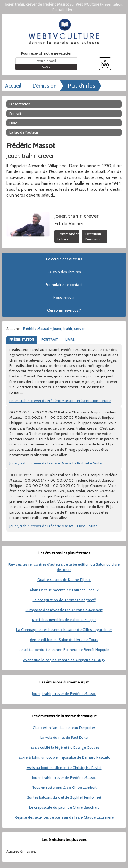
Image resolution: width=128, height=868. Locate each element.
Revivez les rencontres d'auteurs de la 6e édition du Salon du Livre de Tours (64, 567)
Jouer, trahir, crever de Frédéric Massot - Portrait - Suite (55, 463)
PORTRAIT (50, 340)
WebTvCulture (87, 4)
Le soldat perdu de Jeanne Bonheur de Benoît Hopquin (64, 649)
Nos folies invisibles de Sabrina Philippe (64, 620)
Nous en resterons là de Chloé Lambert (64, 787)
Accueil (13, 86)
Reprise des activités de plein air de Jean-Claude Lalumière (64, 817)
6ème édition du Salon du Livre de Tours (64, 640)
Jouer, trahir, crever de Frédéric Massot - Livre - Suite (53, 526)
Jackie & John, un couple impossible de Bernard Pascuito (64, 757)
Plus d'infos (82, 86)
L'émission (45, 86)
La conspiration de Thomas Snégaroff (64, 600)
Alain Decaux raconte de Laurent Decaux (64, 590)
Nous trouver (64, 297)
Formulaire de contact (64, 284)
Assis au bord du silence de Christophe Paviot (64, 767)
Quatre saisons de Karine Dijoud (64, 580)
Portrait (58, 9)
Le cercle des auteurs (64, 259)
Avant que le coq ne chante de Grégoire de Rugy (64, 660)
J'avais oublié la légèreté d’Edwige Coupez (64, 747)
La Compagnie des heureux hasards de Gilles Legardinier (64, 630)
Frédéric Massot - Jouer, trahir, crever (54, 329)
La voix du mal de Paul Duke (64, 737)
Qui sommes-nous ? (64, 310)
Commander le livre (68, 236)
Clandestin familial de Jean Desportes (64, 727)
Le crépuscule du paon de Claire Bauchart (64, 807)
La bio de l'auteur (24, 132)
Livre (70, 9)
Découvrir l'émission (93, 236)
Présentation (112, 4)
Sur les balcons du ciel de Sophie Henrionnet (64, 797)
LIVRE (70, 340)
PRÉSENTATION (22, 340)
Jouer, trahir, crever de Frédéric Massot (37, 4)
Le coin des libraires (64, 272)
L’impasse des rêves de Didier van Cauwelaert (64, 610)
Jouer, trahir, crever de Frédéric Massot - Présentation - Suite (60, 401)
